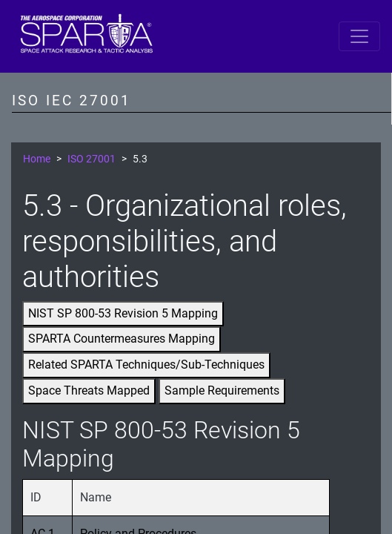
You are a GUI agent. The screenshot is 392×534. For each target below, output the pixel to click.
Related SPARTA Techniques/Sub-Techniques (146, 365)
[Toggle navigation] (359, 36)
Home (37, 159)
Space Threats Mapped (89, 390)
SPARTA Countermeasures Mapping (122, 339)
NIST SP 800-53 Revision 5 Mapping (123, 313)
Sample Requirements (222, 390)
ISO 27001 (92, 159)
